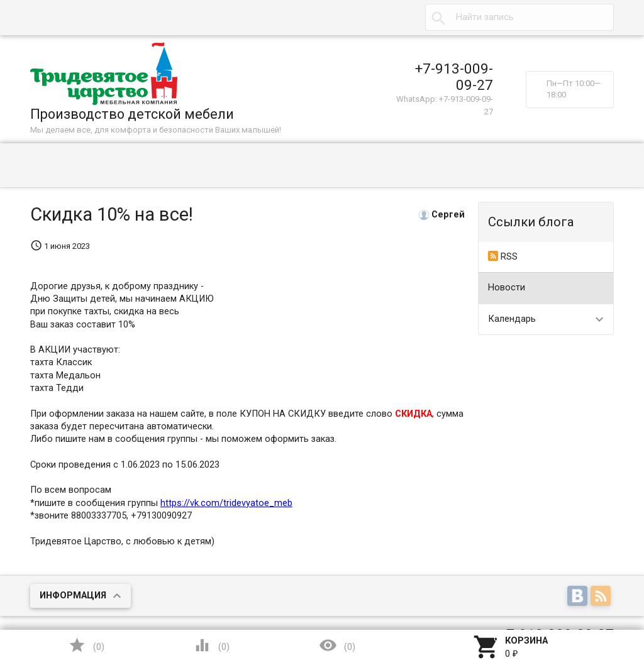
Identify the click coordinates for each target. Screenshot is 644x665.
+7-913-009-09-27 (454, 77)
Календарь (512, 319)
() (86, 645)
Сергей (448, 215)
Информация (73, 596)
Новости (507, 288)
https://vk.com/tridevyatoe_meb (226, 503)
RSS (503, 256)
